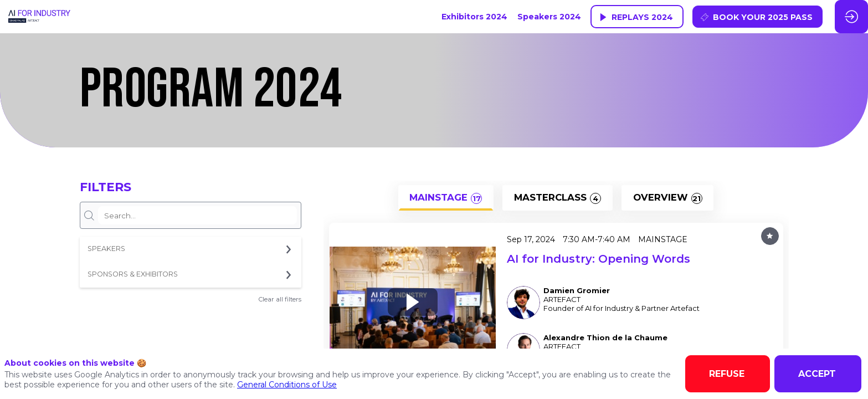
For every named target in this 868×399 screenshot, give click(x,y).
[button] (637, 17)
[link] (474, 17)
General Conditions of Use (287, 385)
